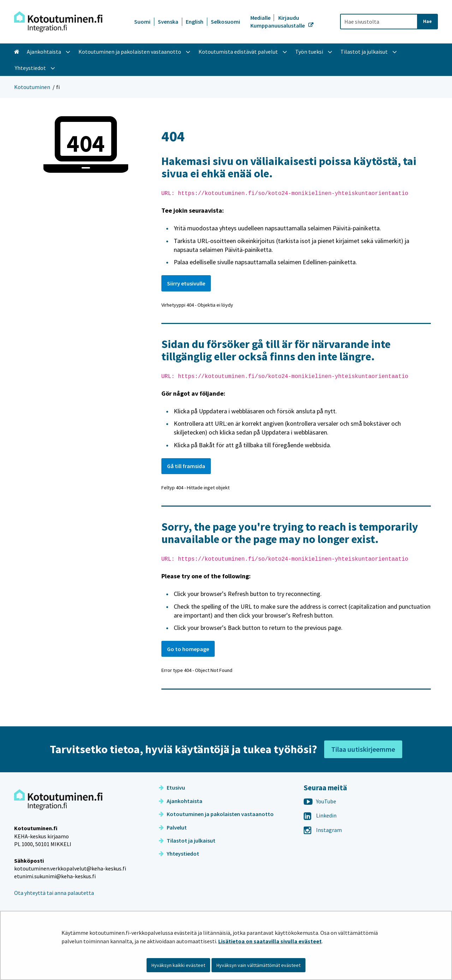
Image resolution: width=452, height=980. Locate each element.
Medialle (261, 18)
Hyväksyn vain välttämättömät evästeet (258, 965)
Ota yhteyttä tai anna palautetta (54, 893)
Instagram (323, 830)
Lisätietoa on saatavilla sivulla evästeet (270, 941)
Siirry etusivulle (186, 283)
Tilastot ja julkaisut (187, 840)
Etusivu (172, 787)
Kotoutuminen (32, 87)
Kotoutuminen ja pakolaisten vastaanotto (216, 814)
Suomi (142, 22)
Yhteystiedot (179, 854)
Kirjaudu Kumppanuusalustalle (278, 22)
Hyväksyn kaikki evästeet (178, 965)
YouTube (320, 801)
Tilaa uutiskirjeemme (363, 749)
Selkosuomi (225, 22)
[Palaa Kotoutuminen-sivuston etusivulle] (58, 22)
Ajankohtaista (181, 801)
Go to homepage (188, 649)
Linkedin (320, 815)
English (195, 22)
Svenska (168, 22)
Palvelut (173, 827)
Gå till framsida (186, 466)
